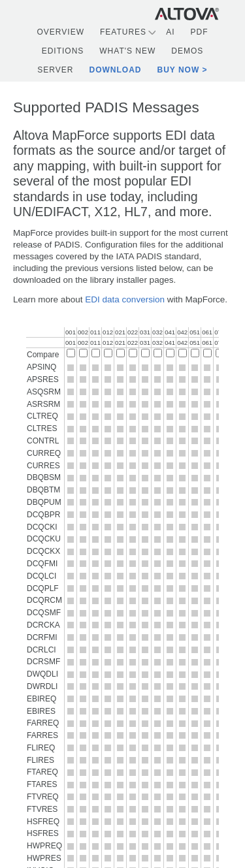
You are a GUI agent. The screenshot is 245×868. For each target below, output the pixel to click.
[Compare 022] (133, 353)
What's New (127, 51)
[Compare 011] (96, 353)
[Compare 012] (108, 353)
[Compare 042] (183, 353)
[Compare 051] (195, 353)
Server (55, 70)
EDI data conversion (125, 299)
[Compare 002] (83, 353)
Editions (63, 51)
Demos (187, 51)
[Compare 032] (158, 353)
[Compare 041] (170, 353)
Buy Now (179, 70)
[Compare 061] (207, 353)
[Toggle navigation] (232, 13)
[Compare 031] (145, 353)
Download (116, 70)
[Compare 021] (121, 353)
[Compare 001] (71, 353)
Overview (61, 32)
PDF (199, 32)
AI (170, 32)
